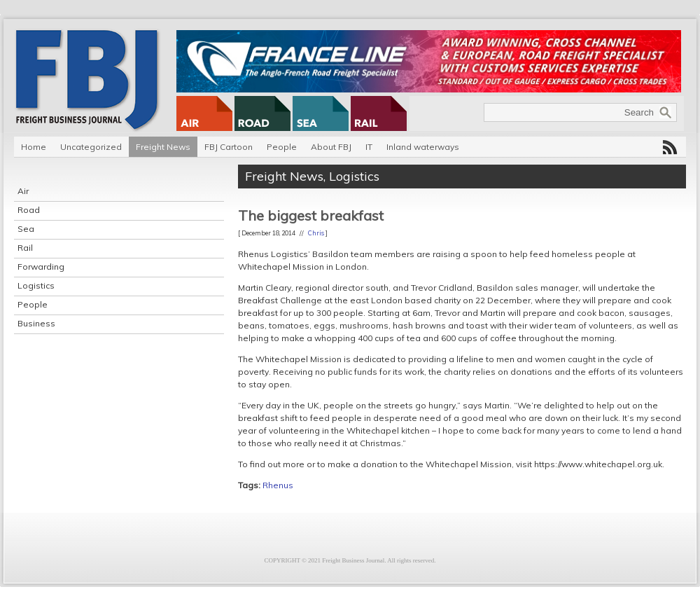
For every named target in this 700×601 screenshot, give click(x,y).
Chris (316, 233)
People (282, 147)
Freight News (163, 147)
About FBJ (331, 147)
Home (34, 147)
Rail (25, 248)
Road (29, 210)
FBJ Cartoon (229, 147)
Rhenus (278, 485)
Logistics (36, 285)
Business (36, 323)
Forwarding (41, 267)
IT (369, 147)
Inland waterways (423, 147)
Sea (26, 229)
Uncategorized (91, 147)
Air (23, 191)
